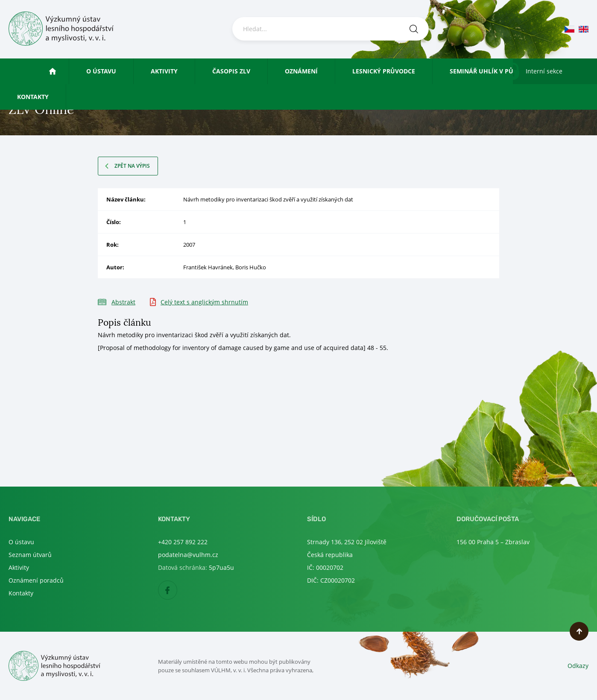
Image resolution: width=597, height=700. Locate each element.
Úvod (60, 71)
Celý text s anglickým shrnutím (204, 302)
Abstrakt (123, 302)
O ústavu (101, 71)
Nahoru (579, 631)
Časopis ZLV (231, 71)
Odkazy (578, 666)
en (584, 29)
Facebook (177, 591)
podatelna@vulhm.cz (188, 555)
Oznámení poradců (36, 580)
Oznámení (301, 71)
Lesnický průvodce (384, 71)
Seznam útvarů (30, 555)
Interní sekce (544, 71)
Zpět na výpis (132, 166)
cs (569, 29)
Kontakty (33, 97)
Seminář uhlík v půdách (490, 71)
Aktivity (164, 71)
